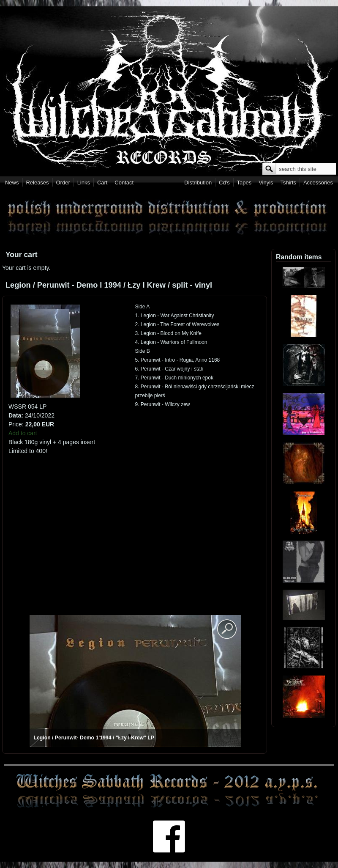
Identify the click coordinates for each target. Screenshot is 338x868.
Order (63, 183)
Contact (124, 183)
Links (84, 183)
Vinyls (266, 183)
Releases (37, 183)
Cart (102, 183)
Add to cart (23, 433)
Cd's (224, 183)
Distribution (198, 183)
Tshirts (288, 183)
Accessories (318, 183)
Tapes (244, 183)
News (12, 183)
